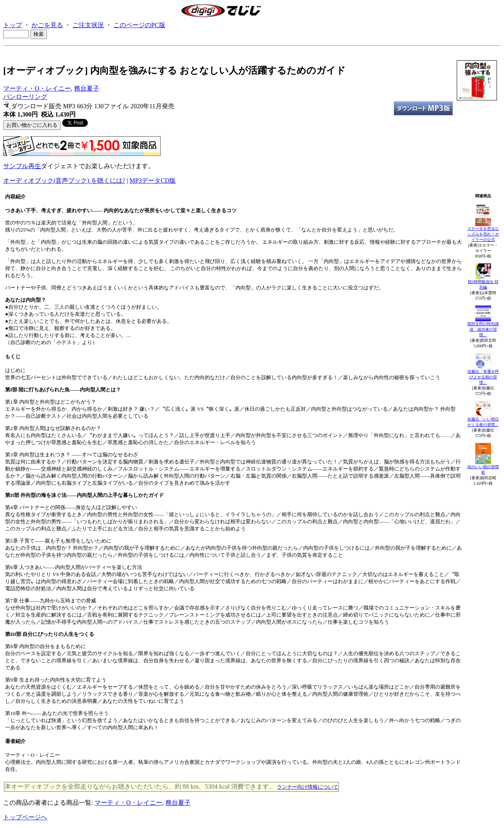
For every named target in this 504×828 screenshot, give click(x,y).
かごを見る (47, 25)
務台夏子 (87, 88)
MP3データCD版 (153, 181)
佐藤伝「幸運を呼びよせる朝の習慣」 (483, 377)
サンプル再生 (22, 166)
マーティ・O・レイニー (37, 88)
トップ (13, 25)
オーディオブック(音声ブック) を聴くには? (64, 181)
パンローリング (25, 97)
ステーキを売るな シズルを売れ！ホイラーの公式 (483, 234)
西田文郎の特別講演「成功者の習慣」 (483, 329)
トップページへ (25, 817)
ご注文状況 (88, 25)
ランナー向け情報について (308, 787)
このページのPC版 (139, 25)
